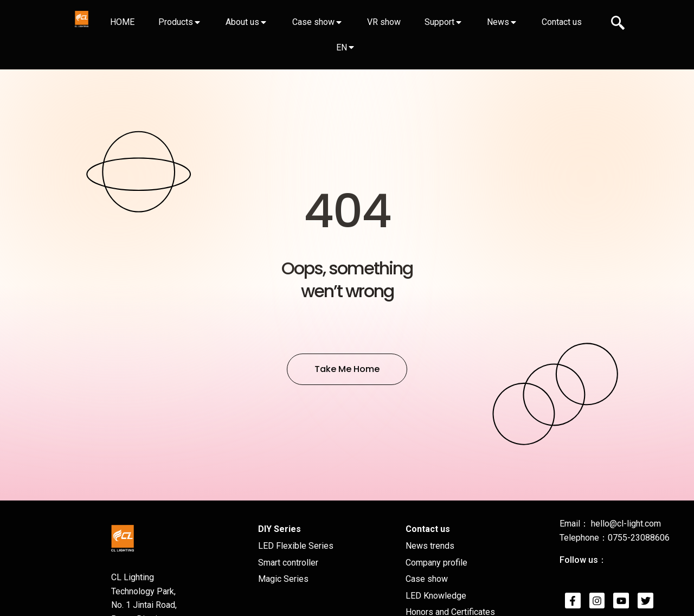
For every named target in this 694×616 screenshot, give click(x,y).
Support (439, 22)
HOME (122, 22)
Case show (313, 22)
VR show (384, 22)
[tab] (122, 22)
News (498, 22)
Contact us (562, 22)
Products (176, 22)
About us (242, 22)
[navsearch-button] (618, 24)
